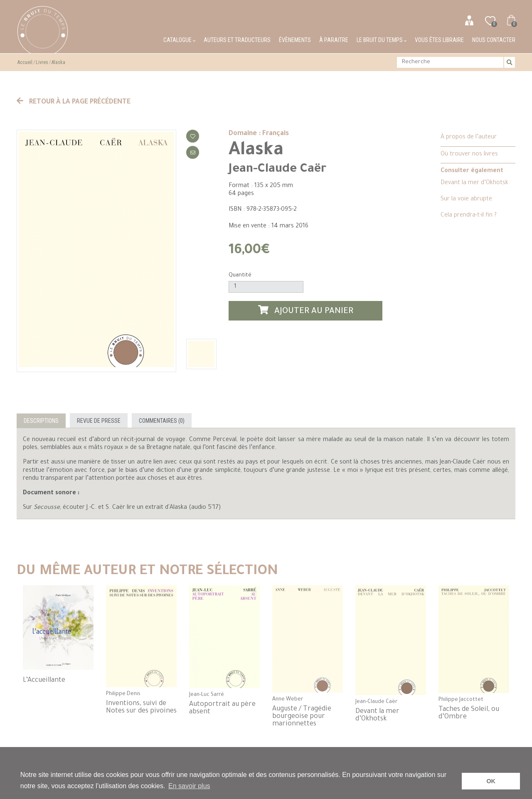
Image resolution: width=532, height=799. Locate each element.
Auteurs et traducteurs (237, 40)
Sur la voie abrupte (466, 200)
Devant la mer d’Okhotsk (474, 183)
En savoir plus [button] (189, 786)
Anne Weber (288, 700)
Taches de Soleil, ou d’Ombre (469, 713)
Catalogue (179, 40)
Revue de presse (99, 421)
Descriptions (41, 421)
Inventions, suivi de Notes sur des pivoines (141, 708)
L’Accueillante (44, 681)
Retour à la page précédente (74, 102)
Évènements (295, 40)
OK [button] (491, 781)
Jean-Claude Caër (277, 170)
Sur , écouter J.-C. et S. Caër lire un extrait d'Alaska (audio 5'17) (122, 508)
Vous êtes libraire (439, 40)
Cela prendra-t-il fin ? (469, 216)
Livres (42, 62)
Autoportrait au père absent (222, 708)
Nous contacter (494, 40)
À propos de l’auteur (469, 138)
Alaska (58, 62)
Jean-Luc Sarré (207, 695)
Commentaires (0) (162, 421)
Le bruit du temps (382, 40)
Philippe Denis (123, 694)
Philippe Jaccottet (461, 700)
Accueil (25, 62)
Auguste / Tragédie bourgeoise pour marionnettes (302, 717)
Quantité (240, 275)
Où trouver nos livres (469, 155)
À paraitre (334, 40)
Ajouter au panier (306, 311)
